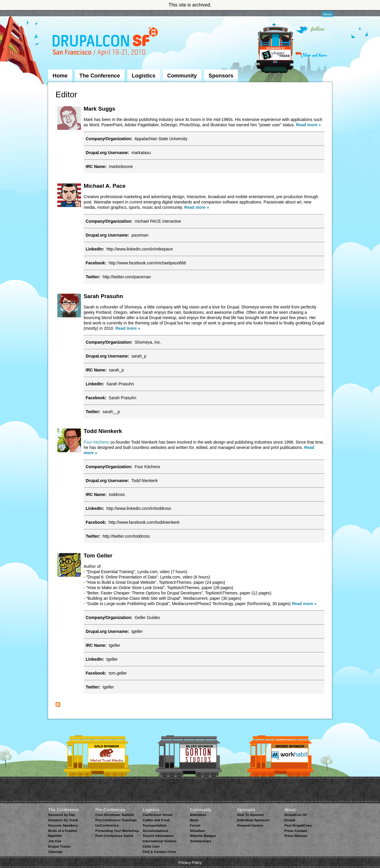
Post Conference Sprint (114, 836)
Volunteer (197, 831)
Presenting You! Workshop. (118, 831)
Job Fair (55, 841)
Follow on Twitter (310, 30)
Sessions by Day (62, 815)
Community (182, 76)
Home (60, 76)
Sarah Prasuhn (103, 296)
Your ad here (311, 55)
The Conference (100, 76)
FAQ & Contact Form (159, 852)
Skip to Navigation (60, 13)
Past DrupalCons (298, 825)
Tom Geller (98, 556)
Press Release (296, 836)
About (328, 14)
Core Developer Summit (115, 815)
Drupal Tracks (59, 846)
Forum (195, 825)
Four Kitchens (96, 442)
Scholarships (200, 841)
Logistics (144, 76)
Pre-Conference (111, 810)
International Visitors (160, 841)
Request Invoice (250, 825)
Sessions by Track (63, 820)
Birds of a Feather (63, 831)
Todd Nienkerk (103, 431)
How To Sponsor (250, 815)
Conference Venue (157, 815)
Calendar (55, 852)
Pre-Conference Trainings (116, 820)
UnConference (107, 825)
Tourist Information (158, 836)
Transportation (155, 825)
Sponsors (221, 76)
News (194, 820)
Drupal (290, 820)
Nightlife (55, 836)
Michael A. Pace (105, 186)
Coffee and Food (156, 820)
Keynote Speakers (63, 825)
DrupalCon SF (296, 815)
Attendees (198, 815)
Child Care (151, 846)
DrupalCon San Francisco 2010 (106, 42)
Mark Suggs (99, 109)
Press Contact (296, 831)
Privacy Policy (190, 863)
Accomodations (155, 831)
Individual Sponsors (253, 820)
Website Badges (203, 836)
